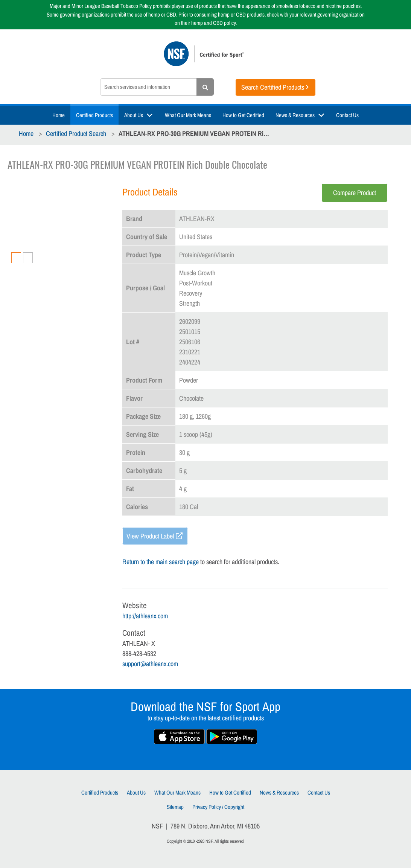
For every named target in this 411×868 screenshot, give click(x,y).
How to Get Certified (243, 115)
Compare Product (355, 193)
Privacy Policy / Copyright (218, 807)
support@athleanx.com (150, 664)
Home (59, 115)
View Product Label (150, 536)
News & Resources (295, 115)
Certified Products (94, 115)
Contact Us (347, 115)
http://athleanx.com (145, 616)
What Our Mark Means (188, 115)
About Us (134, 115)
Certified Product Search (76, 133)
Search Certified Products (273, 87)
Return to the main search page (161, 562)
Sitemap (175, 807)
